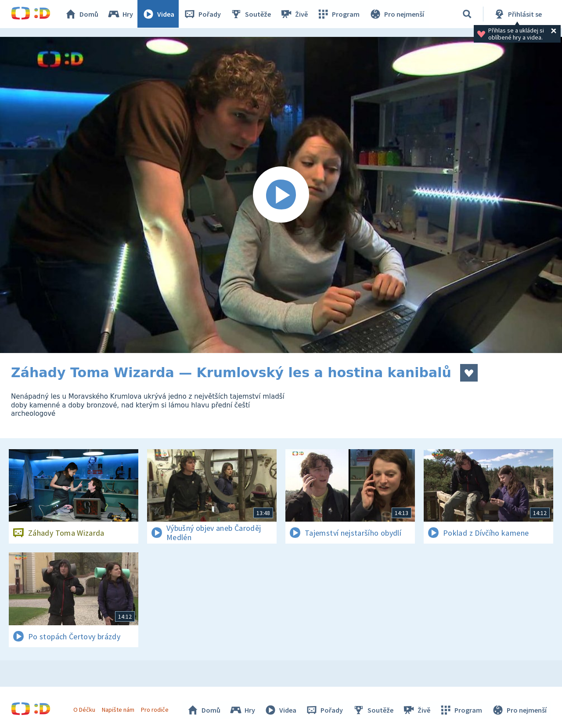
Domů (82, 14)
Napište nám (118, 710)
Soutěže (251, 14)
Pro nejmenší (396, 14)
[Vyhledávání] (467, 14)
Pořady (202, 14)
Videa (159, 14)
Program (339, 14)
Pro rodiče (155, 710)
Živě (294, 14)
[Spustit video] (281, 195)
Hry (121, 14)
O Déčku (84, 710)
